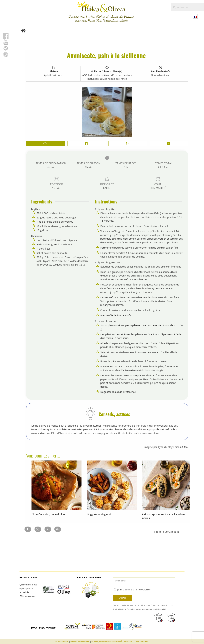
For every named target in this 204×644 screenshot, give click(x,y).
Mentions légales (80, 642)
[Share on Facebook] (87, 144)
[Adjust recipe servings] (54, 188)
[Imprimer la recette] (45, 144)
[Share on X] (38, 529)
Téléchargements (28, 596)
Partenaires (142, 642)
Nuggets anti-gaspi (99, 514)
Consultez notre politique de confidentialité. (147, 609)
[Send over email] (58, 529)
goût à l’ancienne (61, 244)
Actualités (24, 592)
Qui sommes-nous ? (29, 585)
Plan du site (62, 642)
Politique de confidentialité (107, 642)
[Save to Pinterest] (48, 529)
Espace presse (26, 589)
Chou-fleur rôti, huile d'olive (48, 514)
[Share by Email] (169, 144)
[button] (128, 144)
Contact (129, 642)
